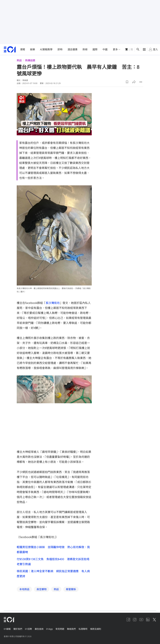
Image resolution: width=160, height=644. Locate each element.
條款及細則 (103, 628)
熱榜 (85, 49)
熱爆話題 (30, 60)
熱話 (19, 60)
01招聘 (30, 628)
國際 (95, 49)
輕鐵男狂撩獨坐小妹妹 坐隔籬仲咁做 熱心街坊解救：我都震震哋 (53, 550)
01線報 (7, 628)
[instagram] (132, 620)
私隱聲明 (90, 628)
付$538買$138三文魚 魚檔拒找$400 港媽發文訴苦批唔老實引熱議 (53, 562)
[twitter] (154, 620)
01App (53, 628)
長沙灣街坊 (53, 303)
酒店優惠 (72, 49)
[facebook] (124, 620)
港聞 (22, 49)
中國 (105, 49)
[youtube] (139, 620)
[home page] (10, 50)
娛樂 (32, 49)
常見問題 (65, 628)
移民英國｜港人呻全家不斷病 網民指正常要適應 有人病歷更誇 (53, 575)
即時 (60, 49)
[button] (127, 82)
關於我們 (19, 628)
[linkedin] (147, 620)
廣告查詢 (42, 628)
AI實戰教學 (46, 49)
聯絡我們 (77, 628)
